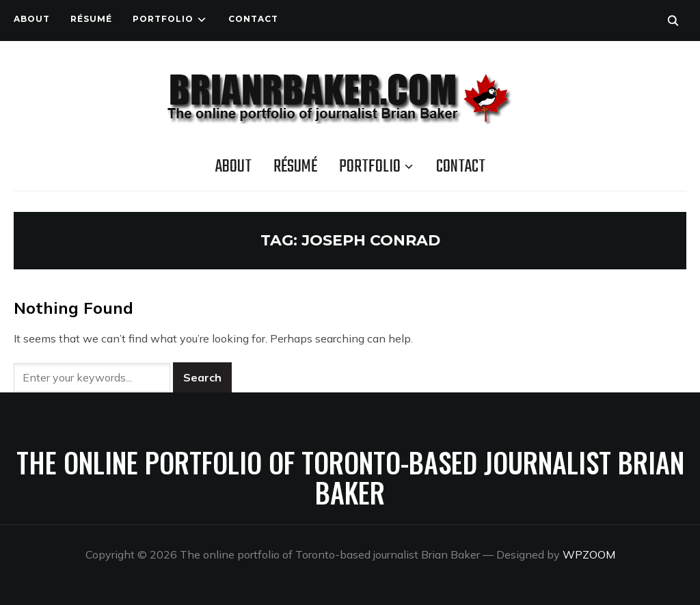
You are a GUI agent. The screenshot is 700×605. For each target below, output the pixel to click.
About (32, 19)
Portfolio (163, 19)
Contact (253, 19)
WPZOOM (589, 554)
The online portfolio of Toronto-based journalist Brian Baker (350, 477)
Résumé (91, 19)
